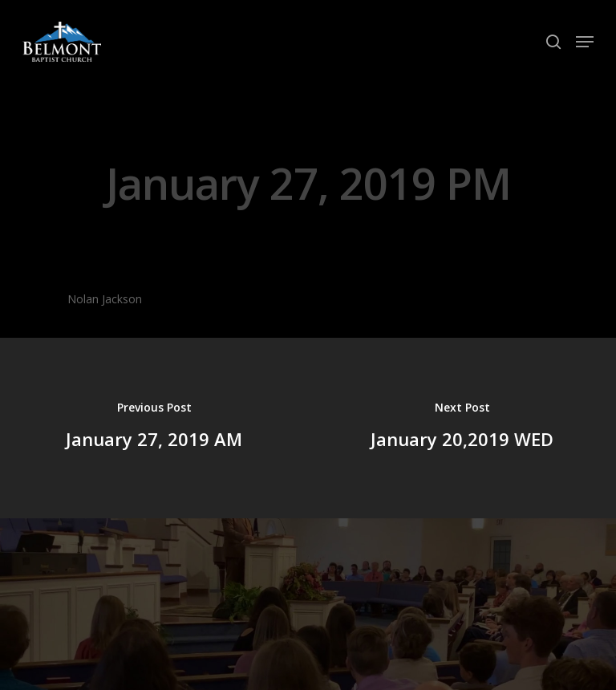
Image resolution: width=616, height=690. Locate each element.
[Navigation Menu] (585, 42)
